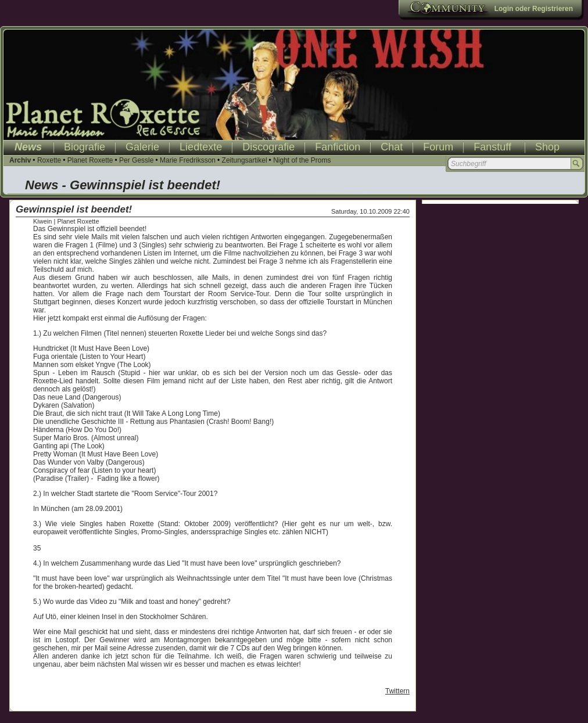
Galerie (142, 147)
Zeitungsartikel (245, 160)
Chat (392, 147)
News (28, 147)
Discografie (268, 147)
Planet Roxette (90, 160)
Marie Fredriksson (188, 160)
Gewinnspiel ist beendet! (74, 209)
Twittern (397, 691)
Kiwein (42, 221)
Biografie (85, 147)
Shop (547, 147)
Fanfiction (338, 147)
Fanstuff (492, 147)
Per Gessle (136, 160)
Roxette (49, 160)
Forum (438, 147)
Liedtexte (201, 147)
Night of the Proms (302, 160)
